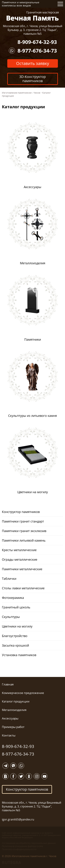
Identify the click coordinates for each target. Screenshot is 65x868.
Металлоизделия (14, 710)
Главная (8, 684)
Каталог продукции (16, 701)
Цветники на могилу (17, 626)
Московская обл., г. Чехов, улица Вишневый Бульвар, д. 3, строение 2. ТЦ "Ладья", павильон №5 (33, 30)
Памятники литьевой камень (24, 540)
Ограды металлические (20, 559)
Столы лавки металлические (23, 588)
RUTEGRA (12, 862)
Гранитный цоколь (16, 607)
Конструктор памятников (21, 512)
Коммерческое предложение (23, 693)
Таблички (9, 579)
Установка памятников (19, 655)
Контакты (9, 735)
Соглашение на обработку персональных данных (29, 843)
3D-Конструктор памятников (32, 79)
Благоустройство (15, 636)
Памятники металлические (22, 569)
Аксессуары (10, 718)
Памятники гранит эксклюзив (24, 531)
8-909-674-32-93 (37, 42)
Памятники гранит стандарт (23, 521)
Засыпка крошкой (15, 645)
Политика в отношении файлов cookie (22, 846)
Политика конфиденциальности (19, 849)
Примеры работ (13, 727)
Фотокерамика (13, 598)
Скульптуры (11, 617)
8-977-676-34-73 (37, 51)
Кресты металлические (19, 550)
